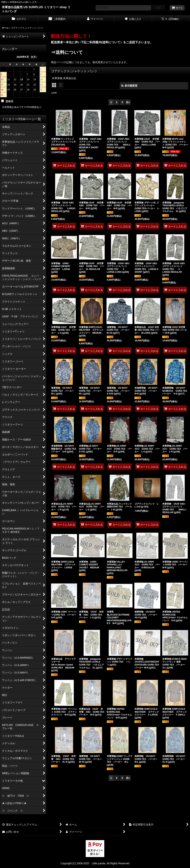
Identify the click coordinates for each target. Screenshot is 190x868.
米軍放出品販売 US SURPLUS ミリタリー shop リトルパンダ (36, 9)
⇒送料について (67, 52)
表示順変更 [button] (129, 86)
